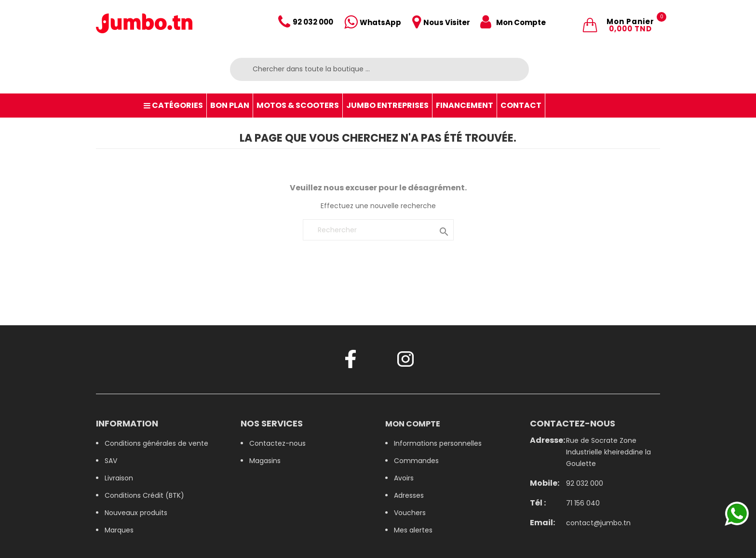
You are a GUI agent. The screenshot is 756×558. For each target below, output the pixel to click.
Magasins (265, 461)
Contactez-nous (277, 443)
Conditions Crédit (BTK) (144, 495)
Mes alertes (413, 530)
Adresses (409, 495)
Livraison (119, 478)
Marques (119, 530)
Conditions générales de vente (156, 443)
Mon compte (413, 424)
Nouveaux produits (136, 513)
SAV (111, 461)
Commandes (416, 461)
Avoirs (404, 478)
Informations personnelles (438, 443)
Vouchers (410, 513)
